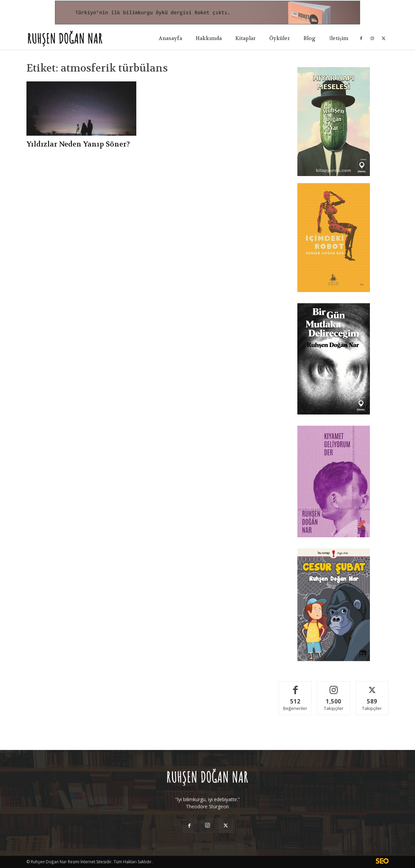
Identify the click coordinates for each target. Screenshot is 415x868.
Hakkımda (209, 38)
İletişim (339, 38)
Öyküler (280, 38)
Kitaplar (245, 38)
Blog (310, 38)
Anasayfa (170, 38)
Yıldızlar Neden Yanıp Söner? (78, 144)
